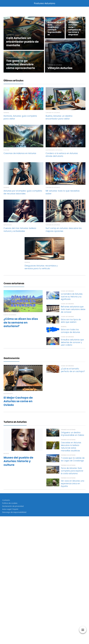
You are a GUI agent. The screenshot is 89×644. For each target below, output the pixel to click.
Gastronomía (11, 358)
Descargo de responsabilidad (14, 512)
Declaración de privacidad (13, 506)
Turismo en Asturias (15, 422)
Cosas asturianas (14, 283)
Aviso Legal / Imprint (10, 509)
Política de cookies (10, 503)
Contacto (6, 500)
